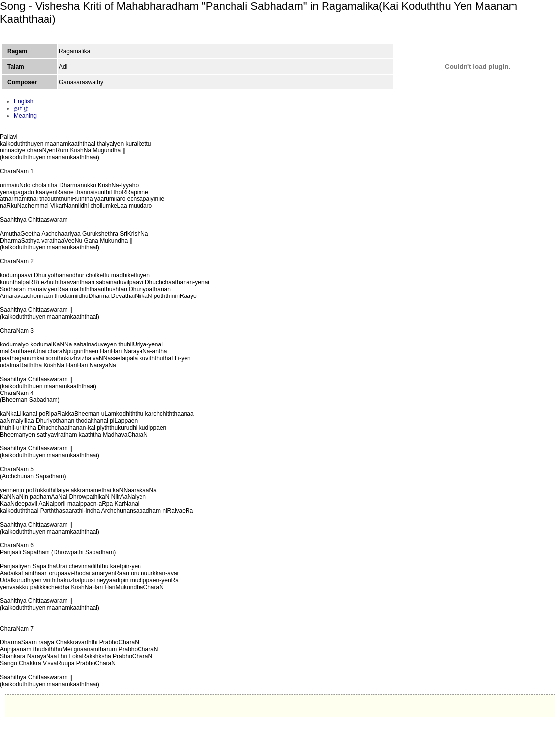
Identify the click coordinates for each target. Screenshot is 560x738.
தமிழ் (21, 108)
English (23, 101)
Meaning (25, 116)
